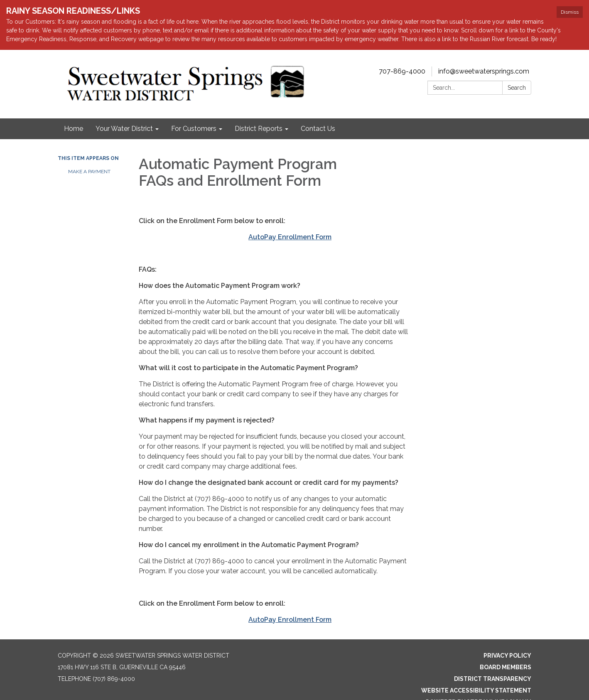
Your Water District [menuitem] (124, 129)
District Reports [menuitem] (259, 129)
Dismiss (570, 12)
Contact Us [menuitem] (318, 129)
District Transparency (493, 679)
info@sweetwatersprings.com (484, 71)
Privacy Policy (507, 656)
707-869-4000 (402, 71)
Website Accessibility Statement (476, 690)
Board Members (506, 667)
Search (517, 88)
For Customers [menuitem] (194, 129)
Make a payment (89, 172)
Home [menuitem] (74, 129)
